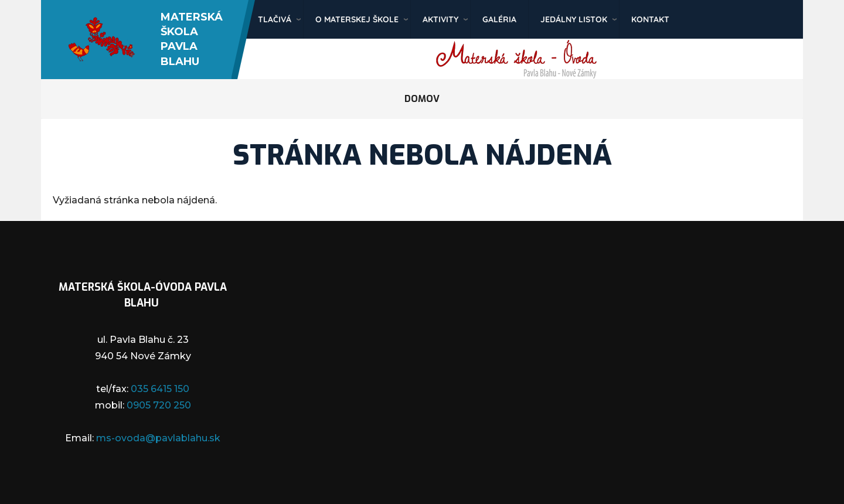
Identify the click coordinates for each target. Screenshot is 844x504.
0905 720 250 (159, 405)
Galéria (499, 19)
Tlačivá (275, 19)
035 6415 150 (160, 389)
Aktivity (440, 19)
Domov (422, 99)
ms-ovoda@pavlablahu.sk (158, 438)
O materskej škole (357, 19)
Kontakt (650, 19)
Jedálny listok (574, 19)
